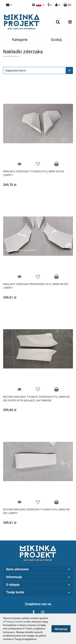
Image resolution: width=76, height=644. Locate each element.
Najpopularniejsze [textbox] (16, 70)
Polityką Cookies (14, 622)
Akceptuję (61, 629)
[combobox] (38, 70)
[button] (67, 5)
